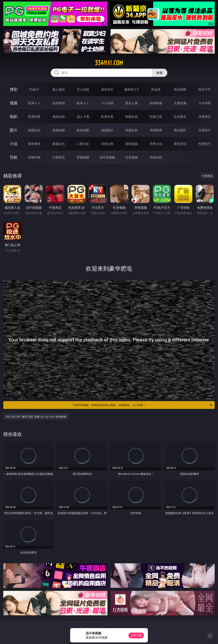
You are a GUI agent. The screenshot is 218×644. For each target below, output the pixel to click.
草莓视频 (83, 157)
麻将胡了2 (132, 89)
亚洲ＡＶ (34, 103)
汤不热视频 (107, 157)
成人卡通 (83, 117)
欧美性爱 (107, 117)
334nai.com (109, 63)
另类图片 (205, 130)
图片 (14, 130)
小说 (14, 144)
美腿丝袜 (132, 130)
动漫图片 (107, 130)
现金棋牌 (180, 89)
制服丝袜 (132, 117)
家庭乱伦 (59, 144)
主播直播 (180, 103)
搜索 (160, 73)
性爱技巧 (205, 144)
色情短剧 (156, 157)
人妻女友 (83, 144)
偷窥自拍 (34, 130)
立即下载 (136, 635)
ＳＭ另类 (205, 103)
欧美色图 (83, 130)
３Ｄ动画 (107, 103)
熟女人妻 (132, 103)
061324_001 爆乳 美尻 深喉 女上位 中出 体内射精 (36, 417)
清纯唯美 (156, 130)
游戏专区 (107, 89)
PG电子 (34, 89)
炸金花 (156, 89)
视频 (14, 103)
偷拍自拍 (59, 117)
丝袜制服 (156, 103)
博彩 (14, 89)
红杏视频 (132, 157)
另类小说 (156, 144)
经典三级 (156, 117)
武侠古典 (107, 144)
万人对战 (83, 89)
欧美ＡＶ (83, 103)
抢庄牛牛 (205, 89)
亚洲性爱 (34, 117)
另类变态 (205, 117)
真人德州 (59, 89)
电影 (14, 116)
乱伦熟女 (180, 117)
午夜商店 (59, 157)
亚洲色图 (59, 130)
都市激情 (34, 144)
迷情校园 (132, 144)
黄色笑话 (180, 144)
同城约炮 (34, 157)
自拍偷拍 (59, 103)
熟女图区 (180, 130)
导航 (14, 157)
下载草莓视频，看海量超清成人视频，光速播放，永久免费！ (143, 405)
